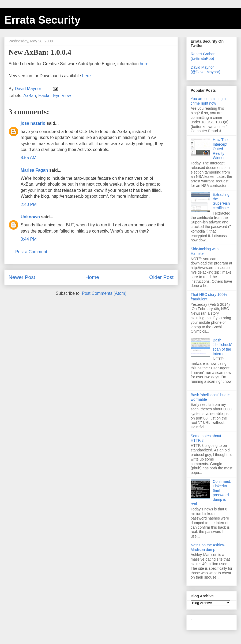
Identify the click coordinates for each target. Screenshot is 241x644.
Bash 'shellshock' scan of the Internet (222, 347)
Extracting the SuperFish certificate (221, 201)
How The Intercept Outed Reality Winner (220, 149)
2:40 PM (29, 205)
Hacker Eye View (55, 96)
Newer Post (22, 277)
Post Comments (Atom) (104, 293)
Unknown (30, 217)
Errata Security (42, 20)
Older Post (161, 277)
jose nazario (33, 123)
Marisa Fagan (34, 170)
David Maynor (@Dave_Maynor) (206, 70)
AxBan (30, 96)
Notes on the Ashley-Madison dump (208, 547)
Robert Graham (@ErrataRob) (204, 56)
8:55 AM (29, 158)
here (144, 64)
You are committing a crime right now (208, 101)
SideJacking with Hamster (205, 251)
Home (92, 277)
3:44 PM (29, 239)
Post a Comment (31, 252)
